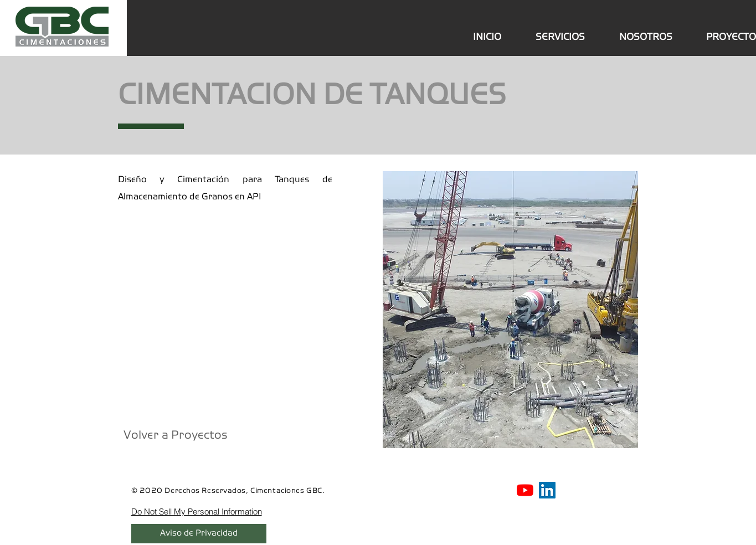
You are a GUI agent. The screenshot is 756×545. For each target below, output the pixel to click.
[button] (510, 310)
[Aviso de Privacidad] (199, 534)
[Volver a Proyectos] (176, 436)
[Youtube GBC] (525, 490)
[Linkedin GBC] (547, 490)
